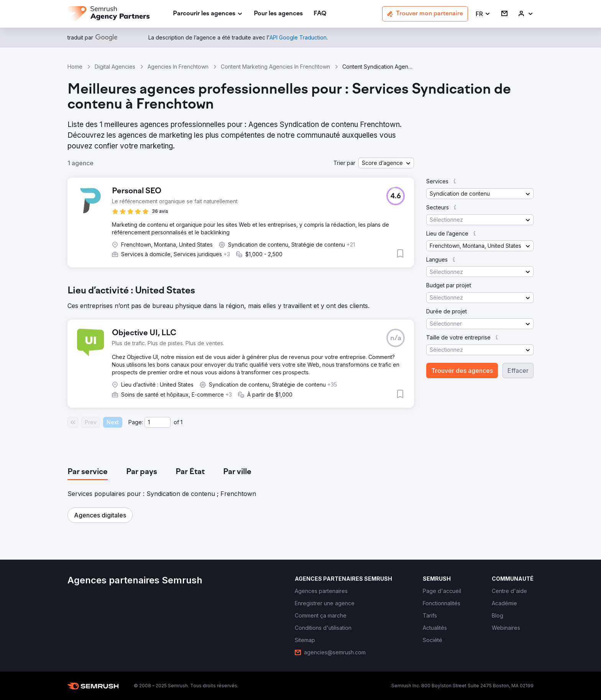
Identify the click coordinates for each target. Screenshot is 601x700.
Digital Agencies (115, 67)
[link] (278, 14)
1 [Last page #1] (181, 422)
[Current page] (158, 422)
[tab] (88, 472)
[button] (483, 14)
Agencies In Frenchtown (178, 67)
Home (75, 67)
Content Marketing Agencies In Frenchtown (275, 67)
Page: (136, 422)
